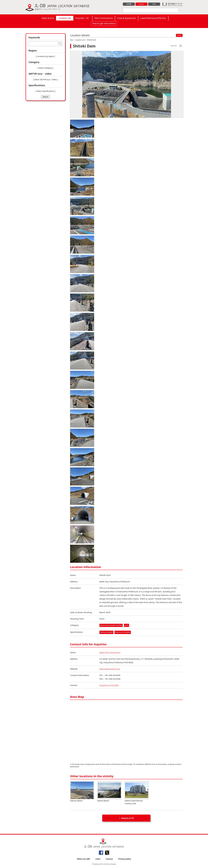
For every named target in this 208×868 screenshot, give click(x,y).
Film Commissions (104, 18)
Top (71, 40)
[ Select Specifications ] (45, 91)
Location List (65, 18)
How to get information (104, 23)
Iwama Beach (109, 792)
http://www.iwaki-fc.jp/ (110, 669)
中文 (154, 4)
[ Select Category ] (45, 68)
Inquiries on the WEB (109, 685)
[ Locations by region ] (45, 56)
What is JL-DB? (84, 859)
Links (98, 859)
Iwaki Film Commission (110, 652)
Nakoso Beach (82, 792)
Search (45, 97)
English (141, 4)
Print (179, 35)
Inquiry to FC (128, 818)
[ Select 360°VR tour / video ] (46, 79)
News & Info (48, 18)
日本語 (129, 4)
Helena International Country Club (137, 793)
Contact (109, 859)
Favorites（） (83, 18)
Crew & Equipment (127, 18)
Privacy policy (125, 859)
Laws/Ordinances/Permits (153, 18)
